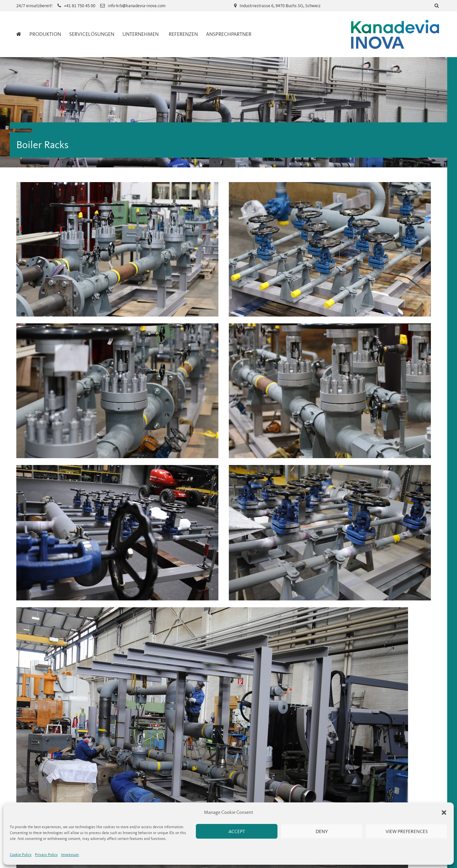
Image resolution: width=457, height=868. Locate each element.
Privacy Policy (46, 855)
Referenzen (183, 34)
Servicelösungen (92, 34)
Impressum (70, 855)
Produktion (45, 34)
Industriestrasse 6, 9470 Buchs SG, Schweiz (280, 6)
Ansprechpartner (229, 34)
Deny (322, 831)
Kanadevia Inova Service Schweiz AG (395, 34)
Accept (237, 831)
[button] (444, 813)
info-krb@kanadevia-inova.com (137, 6)
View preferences (407, 831)
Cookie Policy (21, 855)
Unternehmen (141, 34)
